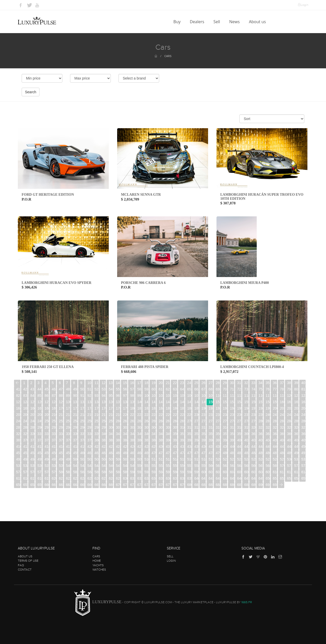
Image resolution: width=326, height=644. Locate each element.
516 (189, 459)
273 (211, 421)
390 (168, 440)
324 (282, 427)
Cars (168, 56)
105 (182, 396)
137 (118, 402)
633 (147, 478)
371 (32, 440)
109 (211, 396)
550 (139, 466)
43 (32, 389)
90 (75, 396)
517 (196, 459)
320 (254, 427)
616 (25, 478)
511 (154, 459)
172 (75, 408)
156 (254, 402)
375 (61, 440)
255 (82, 421)
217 (104, 415)
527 (268, 459)
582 (75, 472)
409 (303, 440)
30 (232, 383)
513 (168, 459)
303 (132, 427)
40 (303, 383)
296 (82, 427)
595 (168, 472)
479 (218, 453)
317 (232, 427)
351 (182, 434)
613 (296, 472)
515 (182, 459)
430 (161, 446)
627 (104, 478)
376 (68, 440)
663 (68, 485)
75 (261, 389)
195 (239, 408)
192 (218, 408)
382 (111, 440)
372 (40, 440)
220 (125, 415)
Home (97, 561)
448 (289, 446)
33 (253, 383)
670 (118, 485)
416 (61, 446)
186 (175, 408)
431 (168, 446)
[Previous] (17, 383)
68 (211, 389)
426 (132, 446)
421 (97, 446)
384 (125, 440)
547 (118, 466)
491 (303, 453)
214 (82, 415)
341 (111, 434)
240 (268, 415)
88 (61, 396)
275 (225, 421)
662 (61, 485)
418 (75, 446)
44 (39, 389)
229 (189, 415)
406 (282, 440)
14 (118, 383)
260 (118, 421)
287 (18, 427)
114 (246, 396)
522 (232, 459)
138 (125, 402)
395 (204, 440)
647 (246, 478)
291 (47, 427)
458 (68, 453)
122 (303, 396)
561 (218, 466)
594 (161, 472)
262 (132, 421)
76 (268, 389)
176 (104, 408)
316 (225, 427)
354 (204, 434)
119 (282, 396)
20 (161, 383)
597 (182, 472)
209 (47, 415)
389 (161, 440)
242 (282, 415)
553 (161, 466)
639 (189, 478)
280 (261, 421)
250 (47, 421)
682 (204, 485)
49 (75, 389)
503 (97, 459)
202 (289, 408)
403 (261, 440)
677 (168, 485)
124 (25, 402)
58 (139, 389)
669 (111, 485)
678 (175, 485)
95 (111, 396)
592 (147, 472)
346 (147, 434)
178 (118, 408)
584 (90, 472)
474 (182, 453)
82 (18, 396)
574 (18, 472)
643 (218, 478)
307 (161, 427)
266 (161, 421)
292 (54, 427)
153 (232, 402)
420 (90, 446)
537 (47, 466)
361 (254, 434)
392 (182, 440)
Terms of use (28, 561)
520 (218, 459)
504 (104, 459)
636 (168, 478)
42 (25, 389)
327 (303, 427)
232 (211, 415)
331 (40, 434)
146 (182, 402)
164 (18, 408)
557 (189, 466)
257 (97, 421)
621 (61, 478)
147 (189, 402)
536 (40, 466)
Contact (25, 570)
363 (268, 434)
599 (196, 472)
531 (296, 459)
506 (118, 459)
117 (268, 396)
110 (218, 396)
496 (47, 459)
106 (189, 396)
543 (90, 466)
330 (32, 434)
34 (261, 383)
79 (289, 389)
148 (196, 402)
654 (296, 478)
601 (211, 472)
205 (18, 415)
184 (161, 408)
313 (204, 427)
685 (225, 485)
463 (104, 453)
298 (97, 427)
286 (303, 421)
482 (239, 453)
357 (225, 434)
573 (303, 466)
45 (47, 389)
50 (82, 389)
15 (125, 383)
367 (296, 434)
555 (175, 466)
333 (54, 434)
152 (225, 402)
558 (196, 466)
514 (175, 459)
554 (168, 466)
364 (275, 434)
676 (161, 485)
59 (146, 389)
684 (218, 485)
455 (47, 453)
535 (32, 466)
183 (154, 408)
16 (132, 383)
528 (275, 459)
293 (61, 427)
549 (132, 466)
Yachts (98, 565)
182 (147, 408)
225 (161, 415)
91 (82, 396)
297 (90, 427)
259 (111, 421)
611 (282, 472)
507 (125, 459)
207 (32, 415)
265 (154, 421)
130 (68, 402)
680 (189, 485)
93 (97, 396)
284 (289, 421)
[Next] (281, 485)
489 (289, 453)
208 (40, 415)
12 (104, 383)
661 (54, 485)
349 (168, 434)
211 (61, 415)
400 (239, 440)
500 (75, 459)
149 (204, 402)
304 (139, 427)
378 (82, 440)
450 (303, 446)
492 (18, 459)
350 (175, 434)
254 (75, 421)
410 (18, 446)
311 (189, 427)
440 (232, 446)
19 (154, 383)
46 (54, 389)
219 (118, 415)
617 (32, 478)
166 (32, 408)
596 (175, 472)
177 (111, 408)
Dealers (198, 22)
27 (211, 383)
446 (275, 446)
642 (211, 478)
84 (32, 396)
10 (89, 383)
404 (268, 440)
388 (154, 440)
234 (225, 415)
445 (268, 446)
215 (90, 415)
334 (61, 434)
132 (82, 402)
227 (175, 415)
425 (125, 446)
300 (111, 427)
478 (211, 453)
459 (75, 453)
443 (254, 446)
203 (296, 408)
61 (161, 389)
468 (139, 453)
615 (18, 478)
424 (118, 446)
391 (175, 440)
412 (32, 446)
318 (239, 427)
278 (246, 421)
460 (82, 453)
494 (32, 459)
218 (111, 415)
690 (261, 485)
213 (75, 415)
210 (54, 415)
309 (175, 427)
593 (154, 472)
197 (254, 408)
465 (118, 453)
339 (97, 434)
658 (32, 485)
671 (125, 485)
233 (218, 415)
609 (268, 472)
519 (211, 459)
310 (182, 427)
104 (175, 396)
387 (147, 440)
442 (246, 446)
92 (89, 396)
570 (282, 466)
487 (275, 453)
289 (32, 427)
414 (47, 446)
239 (261, 415)
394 (196, 440)
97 (125, 396)
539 (61, 466)
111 (225, 396)
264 (147, 421)
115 (254, 396)
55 (118, 389)
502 (90, 459)
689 (254, 485)
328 (18, 434)
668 (104, 485)
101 (154, 396)
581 (68, 472)
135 (104, 402)
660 (47, 485)
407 (289, 440)
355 (211, 434)
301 (118, 427)
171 (68, 408)
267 (168, 421)
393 (189, 440)
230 (196, 415)
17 (139, 383)
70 (225, 389)
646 (239, 478)
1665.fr (247, 602)
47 (61, 389)
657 (25, 485)
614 (303, 472)
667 (97, 485)
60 (154, 389)
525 (254, 459)
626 (97, 478)
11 (97, 383)
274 (218, 421)
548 (125, 466)
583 (82, 472)
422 (104, 446)
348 (161, 434)
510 (147, 459)
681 (196, 485)
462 (97, 453)
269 (182, 421)
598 (189, 472)
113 (239, 396)
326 (296, 427)
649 (261, 478)
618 (40, 478)
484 (254, 453)
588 (118, 472)
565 (246, 466)
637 (175, 478)
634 (154, 478)
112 (232, 396)
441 (239, 446)
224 (154, 415)
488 (282, 453)
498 (61, 459)
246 (18, 421)
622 (68, 478)
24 (189, 383)
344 (132, 434)
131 (75, 402)
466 (125, 453)
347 (154, 434)
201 (282, 408)
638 (182, 478)
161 (289, 402)
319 (246, 427)
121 (296, 396)
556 (182, 466)
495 (40, 459)
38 (289, 383)
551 (147, 466)
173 (82, 408)
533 (18, 466)
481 (232, 453)
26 (203, 383)
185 (168, 408)
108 (204, 396)
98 (132, 396)
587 (111, 472)
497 (54, 459)
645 (232, 478)
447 (282, 446)
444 (261, 446)
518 (204, 459)
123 (18, 402)
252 (61, 421)
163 (303, 402)
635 (161, 478)
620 (54, 478)
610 (275, 472)
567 (261, 466)
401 (246, 440)
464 (111, 453)
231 (204, 415)
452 (25, 453)
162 (296, 402)
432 (175, 446)
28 (218, 383)
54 (111, 389)
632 (139, 478)
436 (204, 446)
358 (232, 434)
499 (68, 459)
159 (275, 402)
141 (147, 402)
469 (147, 453)
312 (196, 427)
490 (296, 453)
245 (303, 415)
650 (268, 478)
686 (232, 485)
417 (68, 446)
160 (282, 402)
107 (196, 396)
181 (139, 408)
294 (68, 427)
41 (18, 389)
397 (218, 440)
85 (39, 396)
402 (254, 440)
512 (161, 459)
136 (111, 402)
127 (47, 402)
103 (168, 396)
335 (68, 434)
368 (303, 434)
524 (246, 459)
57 (132, 389)
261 (125, 421)
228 (182, 415)
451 (18, 453)
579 (54, 472)
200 (275, 408)
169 (54, 408)
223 (147, 415)
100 (147, 396)
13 (111, 383)
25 (196, 383)
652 (282, 478)
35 (268, 383)
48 (68, 389)
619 (47, 478)
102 (161, 396)
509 (139, 459)
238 (254, 415)
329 (25, 434)
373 (47, 440)
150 (211, 402)
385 (132, 440)
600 (204, 472)
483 (246, 453)
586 (104, 472)
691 (268, 485)
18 (146, 383)
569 (275, 466)
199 (268, 408)
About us (258, 22)
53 (104, 389)
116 (261, 396)
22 (175, 383)
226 (168, 415)
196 (246, 408)
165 (25, 408)
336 (75, 434)
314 (211, 427)
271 (196, 421)
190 (204, 408)
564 (239, 466)
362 (261, 434)
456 (54, 453)
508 (132, 459)
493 (25, 459)
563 (232, 466)
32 (246, 383)
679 (182, 485)
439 (225, 446)
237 (246, 415)
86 (47, 396)
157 (261, 402)
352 (189, 434)
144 (168, 402)
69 (218, 389)
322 (268, 427)
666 (90, 485)
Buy (178, 22)
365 (282, 434)
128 (54, 402)
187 (182, 408)
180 (132, 408)
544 (97, 466)
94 (104, 396)
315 (218, 427)
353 (196, 434)
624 (82, 478)
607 (254, 472)
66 (196, 389)
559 (204, 466)
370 (25, 440)
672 (132, 485)
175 (97, 408)
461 (90, 453)
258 (104, 421)
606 (246, 472)
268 (175, 421)
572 (296, 466)
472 (168, 453)
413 (40, 446)
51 (89, 389)
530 (289, 459)
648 (254, 478)
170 (61, 408)
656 (18, 485)
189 (196, 408)
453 (32, 453)
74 (253, 389)
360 (246, 434)
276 (232, 421)
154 (239, 402)
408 (296, 440)
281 (268, 421)
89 (68, 396)
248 (32, 421)
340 (104, 434)
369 (18, 440)
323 (275, 427)
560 (211, 466)
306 (154, 427)
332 (47, 434)
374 (54, 440)
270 (189, 421)
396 (211, 440)
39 (296, 383)
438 (218, 446)
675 (154, 485)
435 (196, 446)
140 (139, 402)
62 (168, 389)
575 (25, 472)
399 (232, 440)
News (235, 22)
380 (97, 440)
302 (125, 427)
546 (111, 466)
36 (275, 383)
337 (82, 434)
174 (90, 408)
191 (211, 408)
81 (303, 389)
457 (61, 453)
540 (68, 466)
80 (296, 389)
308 (168, 427)
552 (154, 466)
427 (139, 446)
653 (289, 478)
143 (161, 402)
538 (54, 466)
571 (289, 466)
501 (82, 459)
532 (303, 459)
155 (246, 402)
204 (303, 408)
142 (154, 402)
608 (261, 472)
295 (75, 427)
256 (90, 421)
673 (139, 485)
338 (90, 434)
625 (90, 478)
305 (147, 427)
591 (139, 472)
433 (182, 446)
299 (104, 427)
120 (289, 396)
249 (40, 421)
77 (275, 389)
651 (275, 478)
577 (40, 472)
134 (97, 402)
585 (97, 472)
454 (40, 453)
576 (32, 472)
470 (154, 453)
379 (90, 440)
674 (147, 485)
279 (254, 421)
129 (61, 402)
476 (196, 453)
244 (296, 415)
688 (246, 485)
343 (125, 434)
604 (232, 472)
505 (111, 459)
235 (232, 415)
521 (225, 459)
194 (232, 408)
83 (25, 396)
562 (225, 466)
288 (25, 427)
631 (132, 478)
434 (189, 446)
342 (118, 434)
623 (75, 478)
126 (40, 402)
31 (239, 383)
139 (132, 402)
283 (282, 421)
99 (139, 396)
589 (125, 472)
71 (232, 389)
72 (239, 389)
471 (161, 453)
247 (25, 421)
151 (218, 402)
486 (268, 453)
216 (97, 415)
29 (225, 383)
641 (204, 478)
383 (118, 440)
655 (303, 478)
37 (282, 383)
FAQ (21, 565)
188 (189, 408)
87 (54, 396)
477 (204, 453)
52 (97, 389)
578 (47, 472)
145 (175, 402)
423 (111, 446)
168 (47, 408)
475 (189, 453)
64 (182, 389)
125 (32, 402)
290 (40, 427)
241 (275, 415)
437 (211, 446)
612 (289, 472)
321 (261, 427)
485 (261, 453)
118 (275, 396)
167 (40, 408)
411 (25, 446)
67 (203, 389)
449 (296, 446)
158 (268, 402)
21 (168, 383)
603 (225, 472)
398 (225, 440)
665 (82, 485)
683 (211, 485)
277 (239, 421)
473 (175, 453)
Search (31, 92)
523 (239, 459)
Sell (217, 22)
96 (118, 396)
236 (239, 415)
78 (282, 389)
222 (139, 415)
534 (25, 466)
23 (182, 383)
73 (246, 389)
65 (189, 389)
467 (132, 453)
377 (75, 440)
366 (289, 434)
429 (154, 446)
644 (225, 478)
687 (239, 485)
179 (125, 408)
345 (139, 434)
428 (147, 446)
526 (261, 459)
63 (175, 389)
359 (239, 434)
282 (275, 421)
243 (289, 415)
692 (275, 485)
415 (54, 446)
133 (90, 402)
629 (118, 478)
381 (104, 440)
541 (75, 466)
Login (303, 5)
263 (139, 421)
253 (68, 421)
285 (296, 421)
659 (40, 485)
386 (139, 440)
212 (68, 415)
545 (104, 466)
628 (111, 478)
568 (268, 466)
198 (261, 408)
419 (82, 446)
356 (218, 434)
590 (132, 472)
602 (218, 472)
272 (204, 421)
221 (132, 415)
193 (225, 408)
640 (196, 478)
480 (225, 453)
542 (82, 466)
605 (239, 472)
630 (125, 478)
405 (275, 440)
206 (25, 415)
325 (289, 427)
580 (61, 472)
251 (54, 421)
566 (254, 466)
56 (125, 389)
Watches (99, 570)
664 (75, 485)
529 (282, 459)
